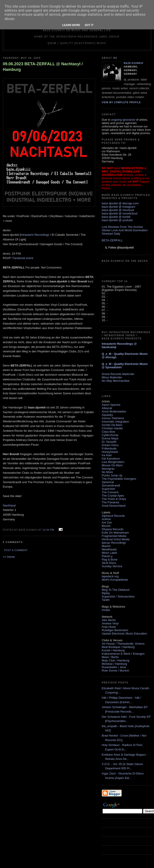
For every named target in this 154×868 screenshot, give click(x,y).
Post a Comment (16, 550)
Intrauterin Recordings (35, 235)
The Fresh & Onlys (114, 499)
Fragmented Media (114, 536)
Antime (106, 519)
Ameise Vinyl (110, 623)
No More (107, 472)
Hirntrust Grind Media (116, 539)
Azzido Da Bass (112, 425)
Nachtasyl (9, 505)
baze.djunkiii (134, 63)
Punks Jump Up (112, 475)
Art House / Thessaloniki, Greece (123, 644)
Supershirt (108, 489)
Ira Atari (107, 455)
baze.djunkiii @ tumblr (116, 217)
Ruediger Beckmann (115, 630)
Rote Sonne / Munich (115, 671)
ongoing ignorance (123, 120)
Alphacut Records (113, 516)
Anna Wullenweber (114, 411)
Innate (106, 610)
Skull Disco (109, 563)
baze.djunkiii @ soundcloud (120, 213)
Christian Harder (113, 428)
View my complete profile (121, 102)
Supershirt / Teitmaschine (118, 596)
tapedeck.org (110, 576)
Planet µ (107, 556)
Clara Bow (109, 432)
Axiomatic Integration (115, 422)
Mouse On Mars (112, 465)
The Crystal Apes (113, 496)
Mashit (106, 546)
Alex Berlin (109, 620)
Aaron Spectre (111, 405)
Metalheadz (109, 549)
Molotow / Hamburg (115, 664)
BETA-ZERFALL (112, 240)
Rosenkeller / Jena (114, 667)
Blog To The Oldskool (116, 590)
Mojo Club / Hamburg (116, 660)
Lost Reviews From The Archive (122, 227)
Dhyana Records (113, 529)
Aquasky (107, 415)
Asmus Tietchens (113, 418)
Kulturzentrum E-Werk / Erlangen (123, 654)
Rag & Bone (110, 559)
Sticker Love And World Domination (125, 230)
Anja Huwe (109, 627)
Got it (89, 25)
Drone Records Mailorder (118, 374)
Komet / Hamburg (113, 650)
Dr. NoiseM (109, 442)
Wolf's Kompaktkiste (115, 580)
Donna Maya (110, 438)
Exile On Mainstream (115, 533)
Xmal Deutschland (114, 506)
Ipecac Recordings (114, 543)
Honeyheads (110, 452)
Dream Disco (110, 445)
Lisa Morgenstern (113, 462)
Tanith (106, 600)
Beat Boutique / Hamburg (118, 647)
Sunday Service (112, 566)
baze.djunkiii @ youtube (117, 220)
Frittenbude (109, 448)
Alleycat (107, 408)
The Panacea (110, 502)
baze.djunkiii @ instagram (119, 207)
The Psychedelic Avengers (119, 479)
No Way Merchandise (116, 381)
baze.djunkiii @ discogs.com (120, 203)
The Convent (110, 492)
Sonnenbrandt (111, 485)
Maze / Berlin (110, 657)
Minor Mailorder (112, 377)
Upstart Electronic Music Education (125, 634)
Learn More (71, 25)
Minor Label (109, 553)
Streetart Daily (111, 234)
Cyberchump (110, 435)
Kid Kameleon (111, 459)
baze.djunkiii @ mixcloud (118, 210)
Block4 (106, 526)
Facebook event (23, 258)
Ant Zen (107, 522)
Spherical (108, 482)
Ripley (106, 593)
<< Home (9, 557)
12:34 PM (48, 530)
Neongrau (108, 469)
